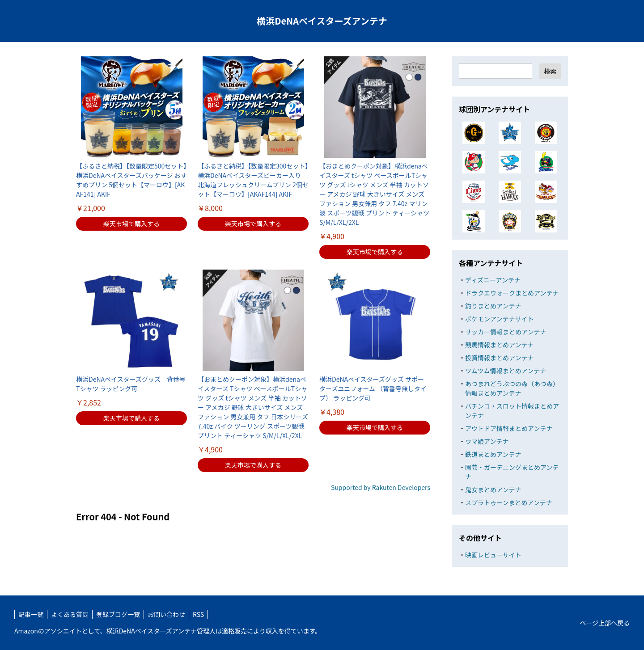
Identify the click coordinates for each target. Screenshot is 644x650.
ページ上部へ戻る (605, 623)
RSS (198, 614)
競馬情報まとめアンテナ (499, 345)
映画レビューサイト (493, 555)
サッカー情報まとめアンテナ (506, 332)
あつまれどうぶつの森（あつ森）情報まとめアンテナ (512, 388)
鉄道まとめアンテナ (493, 454)
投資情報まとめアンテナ (499, 358)
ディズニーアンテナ (493, 280)
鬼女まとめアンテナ (493, 490)
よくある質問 (70, 614)
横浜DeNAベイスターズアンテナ (322, 21)
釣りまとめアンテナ (493, 306)
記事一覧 (31, 614)
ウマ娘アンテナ (487, 441)
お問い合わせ (166, 614)
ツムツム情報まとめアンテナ (506, 371)
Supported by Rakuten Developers (381, 487)
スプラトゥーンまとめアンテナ (509, 502)
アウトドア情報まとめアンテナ (509, 428)
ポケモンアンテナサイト (499, 319)
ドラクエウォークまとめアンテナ (512, 293)
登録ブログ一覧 (118, 614)
